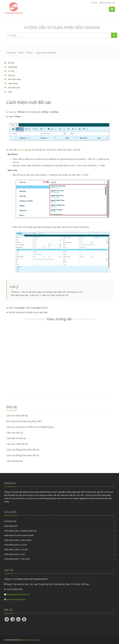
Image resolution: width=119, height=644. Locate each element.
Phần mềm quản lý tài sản (16, 550)
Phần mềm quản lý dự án (15, 545)
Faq (95, 3)
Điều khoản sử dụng (30, 640)
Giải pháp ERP (10, 521)
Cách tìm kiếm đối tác (17, 416)
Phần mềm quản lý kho (15, 554)
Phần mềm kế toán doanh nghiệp (19, 535)
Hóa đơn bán (12, 88)
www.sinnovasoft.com (16, 599)
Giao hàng (11, 83)
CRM (21, 53)
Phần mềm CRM (11, 526)
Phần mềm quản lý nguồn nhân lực (21, 531)
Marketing (11, 67)
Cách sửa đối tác (15, 433)
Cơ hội (9, 71)
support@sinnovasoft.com (18, 594)
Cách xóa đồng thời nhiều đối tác (23, 450)
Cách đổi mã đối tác (16, 438)
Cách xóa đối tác (15, 461)
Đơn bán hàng (13, 79)
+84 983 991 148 (108, 3)
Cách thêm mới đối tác (46, 53)
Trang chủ (11, 53)
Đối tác (30, 53)
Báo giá (10, 75)
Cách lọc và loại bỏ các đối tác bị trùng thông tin (30, 427)
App (8, 92)
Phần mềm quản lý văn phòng (18, 540)
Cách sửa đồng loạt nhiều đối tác (23, 455)
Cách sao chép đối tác (17, 444)
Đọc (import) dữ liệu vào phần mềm (24, 421)
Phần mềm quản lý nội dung (17, 559)
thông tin (21, 150)
